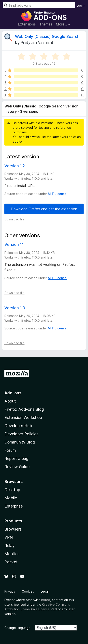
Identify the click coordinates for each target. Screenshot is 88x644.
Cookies (28, 591)
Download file (14, 219)
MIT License (57, 194)
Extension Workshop (23, 417)
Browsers (13, 529)
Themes (46, 24)
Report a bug (16, 458)
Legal (45, 591)
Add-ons (13, 393)
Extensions (27, 24)
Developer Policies (21, 434)
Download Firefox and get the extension (44, 209)
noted (46, 600)
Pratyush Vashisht (37, 42)
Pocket (11, 562)
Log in (81, 5)
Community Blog (20, 442)
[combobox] (39, 5)
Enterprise (14, 506)
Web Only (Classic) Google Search (47, 36)
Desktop (12, 490)
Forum (10, 450)
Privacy (10, 591)
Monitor (12, 554)
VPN (9, 537)
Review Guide (17, 467)
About (10, 401)
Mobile (11, 498)
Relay (9, 546)
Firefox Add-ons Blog (24, 409)
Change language (17, 628)
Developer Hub (18, 426)
